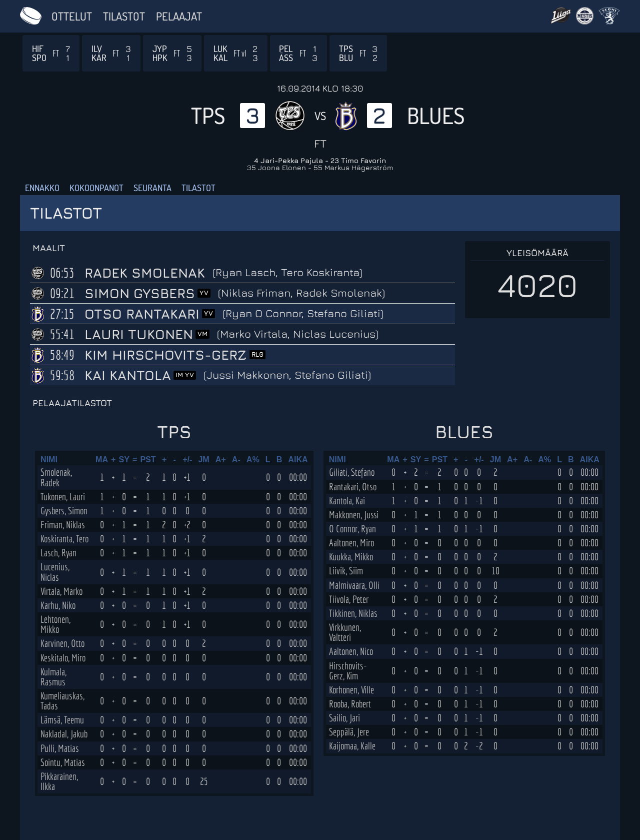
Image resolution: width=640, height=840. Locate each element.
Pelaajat (179, 16)
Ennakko (42, 188)
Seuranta (152, 188)
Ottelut (72, 16)
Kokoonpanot (96, 188)
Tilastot (124, 16)
